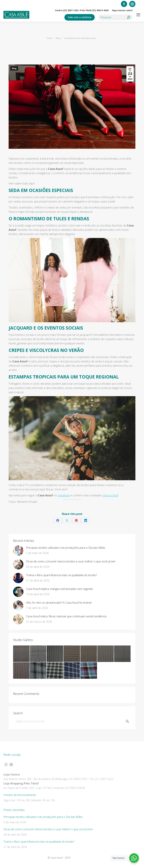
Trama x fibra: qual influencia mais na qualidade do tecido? (61, 575)
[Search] (115, 17)
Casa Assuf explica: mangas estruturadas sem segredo (60, 589)
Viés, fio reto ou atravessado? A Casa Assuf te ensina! (59, 603)
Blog (14, 68)
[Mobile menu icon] (138, 15)
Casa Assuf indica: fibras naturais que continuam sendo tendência (66, 616)
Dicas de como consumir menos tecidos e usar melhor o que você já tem (71, 561)
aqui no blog (110, 495)
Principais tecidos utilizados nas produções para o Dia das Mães (66, 548)
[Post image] (18, 551)
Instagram (64, 495)
